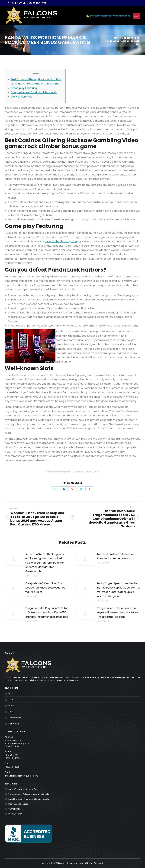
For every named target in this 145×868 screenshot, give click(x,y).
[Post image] (13, 559)
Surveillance (14, 809)
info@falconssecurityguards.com (110, 16)
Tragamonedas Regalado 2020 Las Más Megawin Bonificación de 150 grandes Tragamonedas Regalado (47, 612)
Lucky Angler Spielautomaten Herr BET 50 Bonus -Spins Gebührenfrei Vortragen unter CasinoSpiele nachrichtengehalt (118, 590)
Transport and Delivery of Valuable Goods (29, 794)
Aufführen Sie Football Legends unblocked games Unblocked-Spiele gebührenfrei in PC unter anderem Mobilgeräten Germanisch (45, 563)
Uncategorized (63, 472)
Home (11, 694)
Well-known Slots (21, 97)
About (11, 700)
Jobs (11, 712)
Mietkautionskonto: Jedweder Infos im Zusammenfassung (116, 556)
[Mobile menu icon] (137, 16)
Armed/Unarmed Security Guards (25, 789)
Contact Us (14, 724)
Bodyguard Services (18, 804)
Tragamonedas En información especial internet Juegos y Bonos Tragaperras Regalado (118, 612)
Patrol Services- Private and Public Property (29, 799)
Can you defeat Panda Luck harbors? (34, 92)
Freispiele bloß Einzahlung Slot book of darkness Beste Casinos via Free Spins (45, 588)
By (78, 472)
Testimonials (15, 718)
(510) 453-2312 (38, 3)
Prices (11, 706)
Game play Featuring (24, 88)
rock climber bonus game (61, 241)
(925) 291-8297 (12, 758)
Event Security (15, 814)
